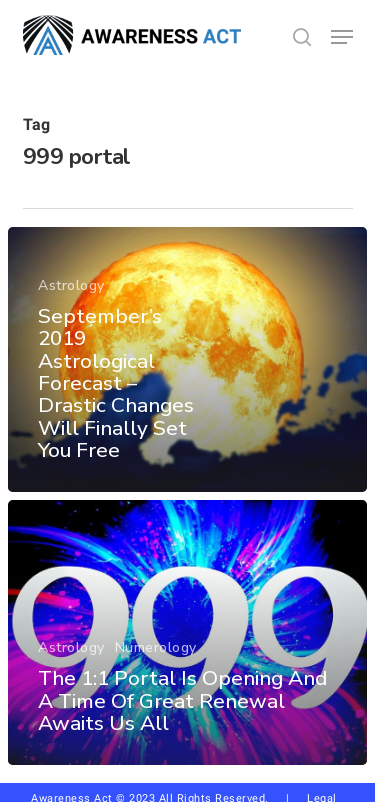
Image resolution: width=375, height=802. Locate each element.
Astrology (71, 285)
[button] (342, 37)
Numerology (156, 647)
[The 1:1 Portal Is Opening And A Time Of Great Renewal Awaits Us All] (187, 632)
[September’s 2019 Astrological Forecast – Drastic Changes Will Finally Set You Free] (187, 359)
